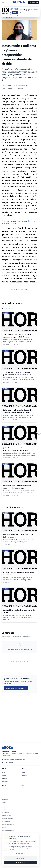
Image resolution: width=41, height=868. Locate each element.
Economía (4, 778)
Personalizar (21, 858)
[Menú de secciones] (3, 2)
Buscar (23, 792)
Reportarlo (24, 289)
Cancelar (21, 14)
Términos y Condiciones (8, 825)
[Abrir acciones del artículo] (39, 434)
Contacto (4, 802)
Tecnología (24, 775)
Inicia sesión (11, 649)
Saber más (27, 843)
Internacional (5, 781)
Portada (24, 789)
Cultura (24, 772)
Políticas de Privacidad (7, 819)
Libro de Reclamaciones (8, 831)
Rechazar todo (20, 854)
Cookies (4, 828)
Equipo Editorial (6, 822)
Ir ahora (15, 14)
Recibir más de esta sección (16, 688)
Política (8, 7)
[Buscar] (8, 2)
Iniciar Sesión (34, 2)
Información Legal (6, 816)
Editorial (4, 789)
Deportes (4, 775)
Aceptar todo (21, 862)
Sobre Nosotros (6, 813)
